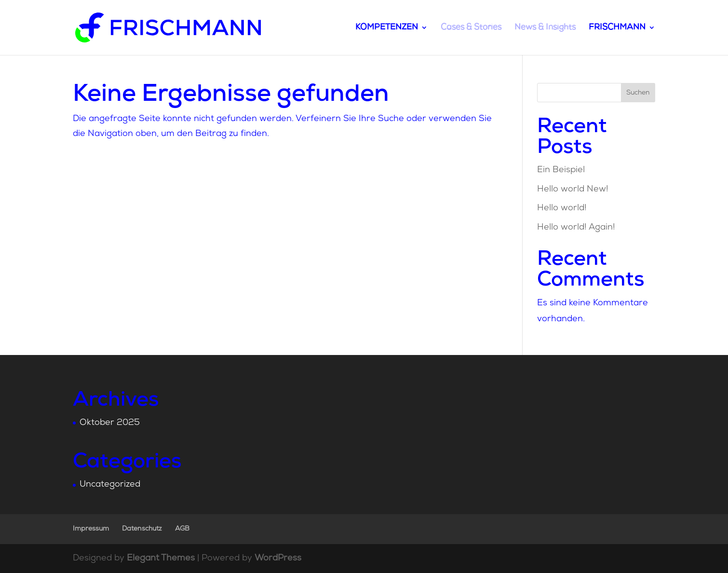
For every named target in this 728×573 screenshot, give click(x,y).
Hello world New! (573, 189)
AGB (182, 529)
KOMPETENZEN (387, 28)
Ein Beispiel (561, 170)
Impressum (91, 529)
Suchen (638, 93)
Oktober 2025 (110, 423)
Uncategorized (110, 484)
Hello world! (562, 208)
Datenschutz (142, 529)
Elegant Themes (161, 558)
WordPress (278, 558)
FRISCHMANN (617, 28)
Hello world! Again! (576, 227)
